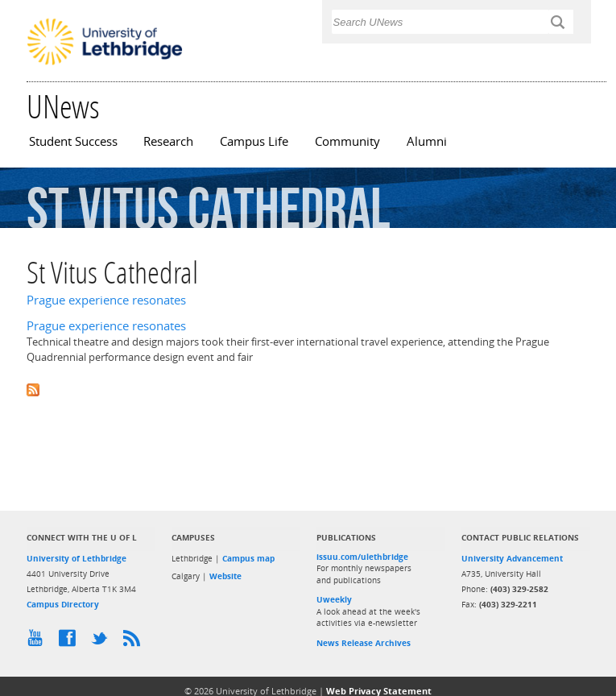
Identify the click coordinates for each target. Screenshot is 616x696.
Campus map (248, 558)
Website (225, 576)
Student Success (73, 141)
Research (168, 141)
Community (347, 141)
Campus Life (254, 141)
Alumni (427, 141)
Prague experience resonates (106, 300)
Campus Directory (63, 604)
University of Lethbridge (76, 558)
